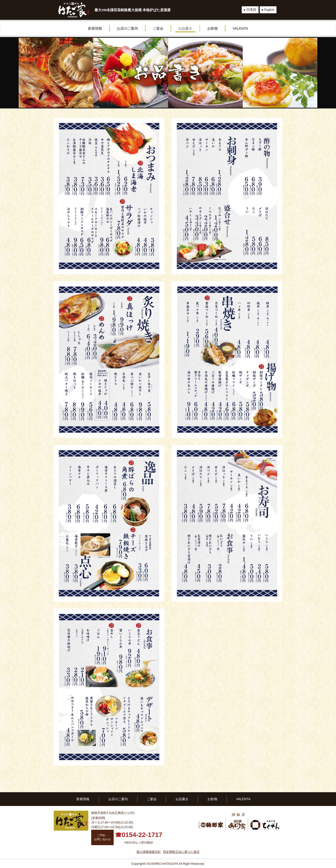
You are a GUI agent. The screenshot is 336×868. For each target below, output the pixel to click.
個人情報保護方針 (149, 852)
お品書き (185, 28)
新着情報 (95, 28)
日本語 (251, 10)
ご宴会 (158, 28)
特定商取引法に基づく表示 (181, 852)
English (269, 10)
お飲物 (212, 28)
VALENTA (240, 28)
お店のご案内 (127, 28)
